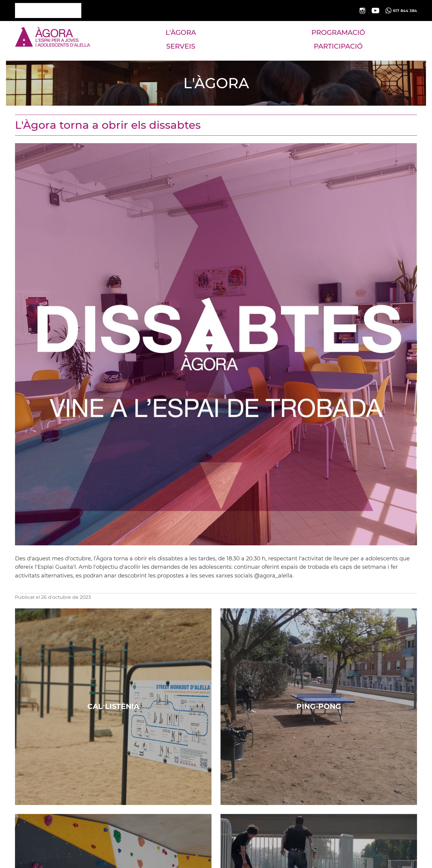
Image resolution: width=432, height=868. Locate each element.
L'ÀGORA (181, 32)
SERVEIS (181, 46)
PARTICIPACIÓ (338, 46)
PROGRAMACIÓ (338, 32)
